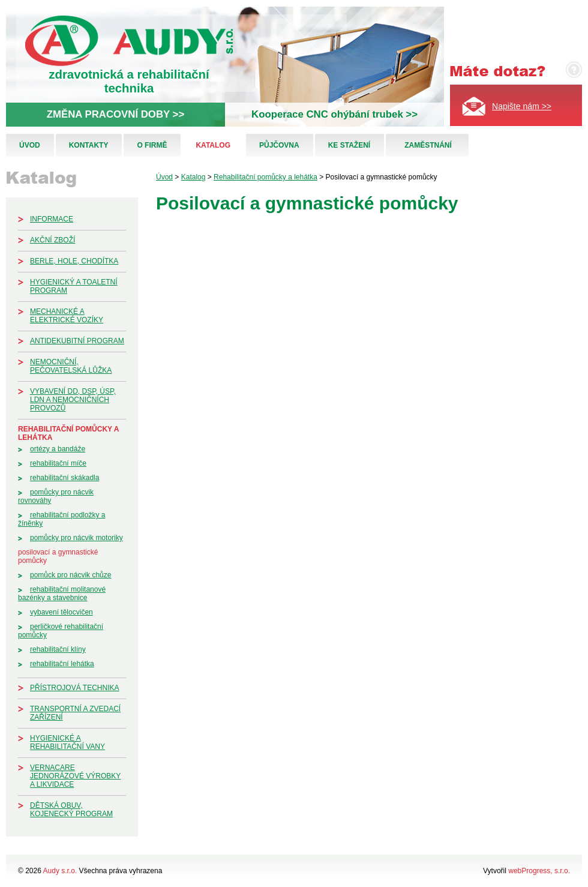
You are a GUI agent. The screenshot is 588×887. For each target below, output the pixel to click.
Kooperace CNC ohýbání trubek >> (334, 114)
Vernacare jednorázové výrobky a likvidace (75, 776)
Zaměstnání (428, 145)
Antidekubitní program (77, 341)
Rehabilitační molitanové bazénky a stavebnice (62, 594)
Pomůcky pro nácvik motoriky (76, 538)
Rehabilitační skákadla (64, 478)
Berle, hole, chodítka (74, 261)
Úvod (30, 145)
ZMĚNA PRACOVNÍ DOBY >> (115, 114)
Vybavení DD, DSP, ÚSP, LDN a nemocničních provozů (73, 400)
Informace (52, 219)
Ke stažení (349, 145)
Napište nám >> (522, 106)
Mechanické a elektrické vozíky (67, 316)
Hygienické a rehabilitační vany (67, 742)
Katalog (213, 145)
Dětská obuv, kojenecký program (71, 810)
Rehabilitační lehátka (62, 664)
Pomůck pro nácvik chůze (70, 575)
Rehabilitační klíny (58, 649)
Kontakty (89, 145)
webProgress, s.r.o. (539, 871)
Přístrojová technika (74, 688)
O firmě (152, 145)
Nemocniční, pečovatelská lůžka (71, 366)
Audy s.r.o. (60, 871)
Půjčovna (279, 145)
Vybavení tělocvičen (61, 612)
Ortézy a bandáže (58, 449)
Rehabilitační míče (58, 463)
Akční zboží (52, 240)
